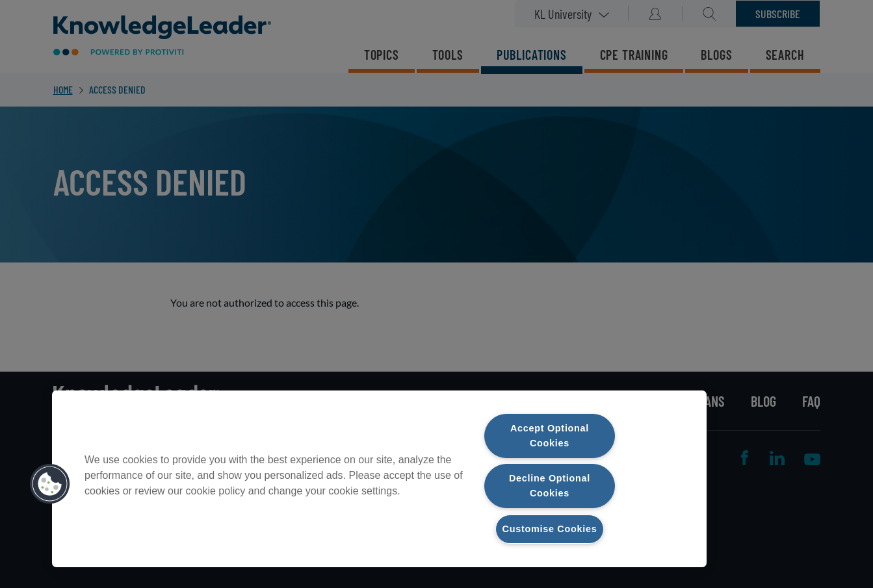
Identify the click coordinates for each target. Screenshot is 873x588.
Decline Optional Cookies (550, 486)
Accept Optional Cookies (550, 436)
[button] (50, 484)
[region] (379, 479)
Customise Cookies (550, 529)
